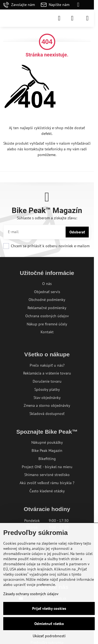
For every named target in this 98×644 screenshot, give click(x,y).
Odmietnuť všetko (49, 624)
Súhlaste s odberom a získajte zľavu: (47, 218)
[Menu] (87, 18)
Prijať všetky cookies (49, 608)
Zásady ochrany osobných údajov (31, 594)
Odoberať (77, 232)
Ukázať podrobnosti (49, 636)
